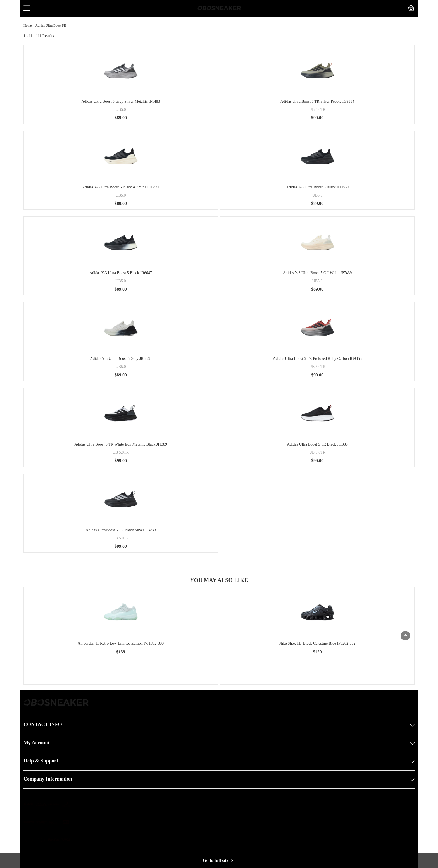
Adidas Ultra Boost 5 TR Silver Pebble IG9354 (317, 101)
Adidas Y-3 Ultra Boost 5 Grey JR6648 (121, 359)
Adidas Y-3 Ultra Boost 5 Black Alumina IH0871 (121, 187)
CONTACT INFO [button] (219, 725)
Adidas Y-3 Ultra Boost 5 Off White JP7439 (317, 273)
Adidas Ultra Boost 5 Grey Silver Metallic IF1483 (121, 101)
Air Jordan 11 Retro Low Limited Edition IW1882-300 (121, 643)
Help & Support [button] (219, 761)
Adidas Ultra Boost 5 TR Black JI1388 (317, 444)
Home (28, 25)
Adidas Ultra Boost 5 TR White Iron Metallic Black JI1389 (121, 444)
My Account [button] (219, 743)
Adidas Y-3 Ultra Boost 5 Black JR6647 (121, 273)
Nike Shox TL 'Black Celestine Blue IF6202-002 (317, 643)
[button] (27, 9)
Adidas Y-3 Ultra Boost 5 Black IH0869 (317, 187)
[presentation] (405, 636)
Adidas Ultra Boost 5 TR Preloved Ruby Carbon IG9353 (317, 359)
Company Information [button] (219, 779)
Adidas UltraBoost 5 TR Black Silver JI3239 (121, 530)
